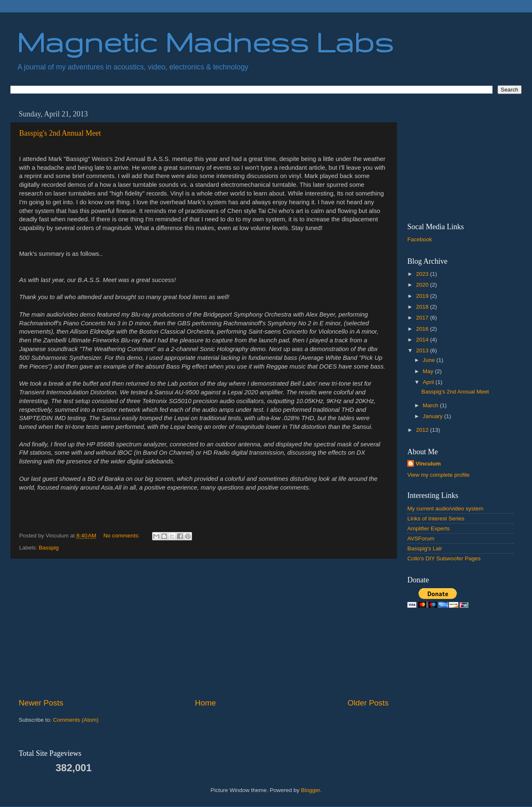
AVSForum (421, 538)
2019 (423, 296)
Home (205, 703)
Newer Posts (41, 703)
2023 (423, 274)
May (429, 371)
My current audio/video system (445, 509)
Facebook (420, 239)
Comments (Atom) (76, 720)
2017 (423, 318)
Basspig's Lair (425, 548)
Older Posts (368, 703)
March (431, 405)
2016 (423, 329)
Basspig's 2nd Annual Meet (60, 133)
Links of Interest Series (436, 519)
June (430, 360)
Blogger (310, 790)
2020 (423, 285)
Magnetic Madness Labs (205, 42)
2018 (423, 307)
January (433, 416)
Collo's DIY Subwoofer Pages (444, 558)
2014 (423, 340)
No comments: (122, 536)
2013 (423, 350)
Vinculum (428, 464)
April (429, 382)
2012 (423, 430)
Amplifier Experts (429, 529)
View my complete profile (438, 475)
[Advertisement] (204, 628)
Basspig (49, 548)
